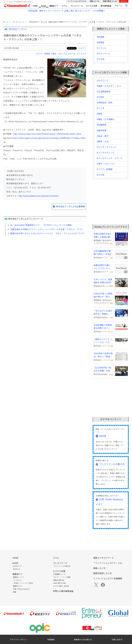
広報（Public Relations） (22, 589)
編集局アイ (54, 6)
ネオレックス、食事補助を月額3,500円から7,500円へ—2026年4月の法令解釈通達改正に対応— (103, 281)
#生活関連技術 (104, 92)
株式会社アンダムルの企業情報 (70, 207)
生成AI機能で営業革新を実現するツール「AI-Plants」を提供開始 (103, 327)
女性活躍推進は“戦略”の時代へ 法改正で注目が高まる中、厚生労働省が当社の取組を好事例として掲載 (103, 253)
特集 (15, 592)
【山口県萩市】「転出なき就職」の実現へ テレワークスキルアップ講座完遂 (103, 369)
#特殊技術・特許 (105, 103)
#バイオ (100, 108)
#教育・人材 (103, 142)
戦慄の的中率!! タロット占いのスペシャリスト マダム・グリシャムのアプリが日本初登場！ (53, 234)
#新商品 (100, 43)
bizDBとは (17, 569)
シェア (81, 48)
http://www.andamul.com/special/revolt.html (38, 196)
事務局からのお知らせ (83, 640)
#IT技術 (100, 97)
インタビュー (18, 580)
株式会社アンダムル (18, 29)
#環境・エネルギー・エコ (109, 86)
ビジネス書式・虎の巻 (61, 586)
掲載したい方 (94, 1)
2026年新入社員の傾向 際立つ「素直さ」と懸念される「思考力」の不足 (103, 355)
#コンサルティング (106, 153)
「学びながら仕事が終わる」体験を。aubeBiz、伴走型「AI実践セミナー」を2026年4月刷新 (103, 313)
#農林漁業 (102, 130)
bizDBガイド (17, 566)
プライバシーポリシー (19, 640)
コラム (64, 6)
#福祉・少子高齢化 (106, 119)
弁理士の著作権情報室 (63, 591)
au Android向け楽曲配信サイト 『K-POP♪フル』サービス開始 (41, 225)
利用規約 (51, 640)
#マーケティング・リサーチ (110, 158)
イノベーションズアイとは (77, 1)
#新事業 (100, 37)
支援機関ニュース (59, 574)
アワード (118, 6)
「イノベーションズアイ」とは (108, 563)
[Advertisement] (45, 260)
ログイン (124, 1)
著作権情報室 (106, 6)
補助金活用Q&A (59, 580)
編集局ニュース (18, 577)
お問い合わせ (117, 640)
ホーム (6, 22)
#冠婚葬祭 (102, 125)
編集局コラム (18, 586)
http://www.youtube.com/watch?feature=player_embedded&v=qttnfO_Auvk (47, 134)
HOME (35, 6)
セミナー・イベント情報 (62, 577)
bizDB (44, 6)
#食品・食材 (103, 136)
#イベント (102, 48)
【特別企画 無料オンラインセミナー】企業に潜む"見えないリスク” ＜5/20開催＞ (66, 11)
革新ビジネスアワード (104, 558)
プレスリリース (77, 6)
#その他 (100, 59)
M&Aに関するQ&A (60, 583)
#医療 (99, 114)
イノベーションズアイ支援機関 (108, 579)
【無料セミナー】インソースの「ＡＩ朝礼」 (103, 341)
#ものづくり (103, 81)
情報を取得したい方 (110, 1)
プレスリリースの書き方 (112, 464)
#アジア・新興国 (43, 54)
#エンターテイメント (77, 54)
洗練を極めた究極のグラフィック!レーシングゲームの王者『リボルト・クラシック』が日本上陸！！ (57, 229)
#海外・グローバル (59, 54)
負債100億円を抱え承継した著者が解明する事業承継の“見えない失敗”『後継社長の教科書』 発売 (103, 236)
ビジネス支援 (92, 6)
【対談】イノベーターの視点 (23, 583)
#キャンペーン (104, 54)
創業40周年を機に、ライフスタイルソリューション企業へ (103, 267)
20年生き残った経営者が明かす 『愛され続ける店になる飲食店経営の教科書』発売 (103, 295)
